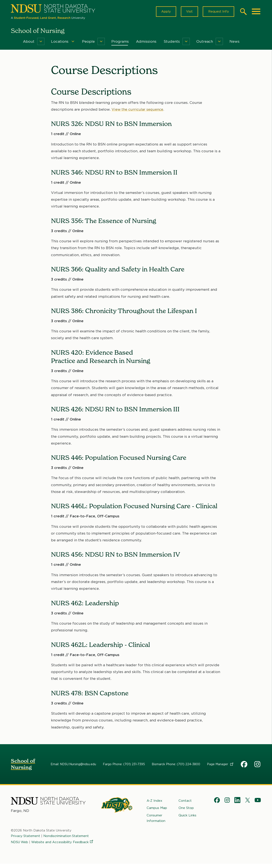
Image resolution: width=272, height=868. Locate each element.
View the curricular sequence (138, 110)
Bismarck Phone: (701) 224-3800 (176, 765)
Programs (120, 42)
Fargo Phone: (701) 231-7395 (124, 765)
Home (14, 42)
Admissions (146, 42)
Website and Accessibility (42, 850)
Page (220, 765)
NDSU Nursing (258, 766)
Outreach (205, 42)
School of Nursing (23, 765)
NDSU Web (20, 844)
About (29, 42)
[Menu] (41, 42)
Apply (165, 12)
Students (172, 42)
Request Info (218, 12)
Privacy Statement (26, 838)
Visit (189, 12)
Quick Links (187, 816)
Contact (185, 801)
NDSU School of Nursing (244, 766)
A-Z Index (154, 801)
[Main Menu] (256, 12)
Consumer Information (156, 819)
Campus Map (157, 809)
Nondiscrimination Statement (67, 838)
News (234, 42)
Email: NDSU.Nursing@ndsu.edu (73, 765)
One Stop (186, 809)
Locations (60, 42)
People (88, 42)
